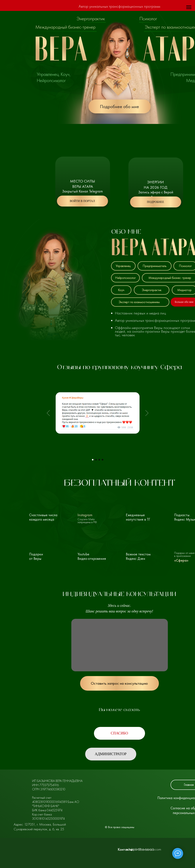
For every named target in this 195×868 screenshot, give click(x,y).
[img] (47, 512)
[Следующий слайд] (147, 413)
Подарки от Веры (36, 556)
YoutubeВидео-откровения (92, 556)
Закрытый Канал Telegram (82, 191)
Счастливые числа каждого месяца (43, 517)
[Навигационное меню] (189, 7)
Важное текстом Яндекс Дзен (138, 556)
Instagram (85, 515)
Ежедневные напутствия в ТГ (138, 517)
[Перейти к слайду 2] (96, 460)
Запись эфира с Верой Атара (156, 194)
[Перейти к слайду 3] (99, 460)
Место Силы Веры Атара (83, 184)
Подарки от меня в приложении (184, 554)
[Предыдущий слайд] (48, 413)
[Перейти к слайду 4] (103, 460)
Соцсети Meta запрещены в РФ (87, 521)
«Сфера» (181, 560)
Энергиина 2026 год (156, 185)
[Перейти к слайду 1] (93, 460)
